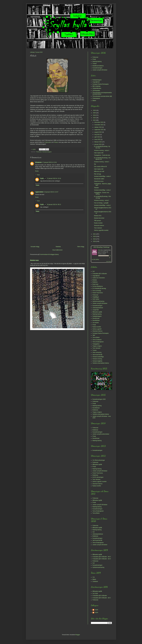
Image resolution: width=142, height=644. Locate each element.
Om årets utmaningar (99, 460)
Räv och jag (97, 174)
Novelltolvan (96, 320)
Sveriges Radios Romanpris (101, 84)
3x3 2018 (95, 594)
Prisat (56, 142)
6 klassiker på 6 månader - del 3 (102, 557)
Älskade (96, 188)
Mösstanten (38, 162)
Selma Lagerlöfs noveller (101, 230)
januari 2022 (98, 144)
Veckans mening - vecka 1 (102, 200)
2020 (95, 236)
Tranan (95, 64)
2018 (95, 241)
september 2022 (99, 130)
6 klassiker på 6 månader (100, 274)
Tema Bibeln (96, 337)
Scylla (42, 178)
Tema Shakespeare (98, 342)
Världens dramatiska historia (101, 363)
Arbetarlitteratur (97, 88)
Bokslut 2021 (98, 216)
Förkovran (48, 142)
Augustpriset (96, 82)
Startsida (58, 247)
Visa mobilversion (57, 250)
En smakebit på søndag (99, 288)
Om (94, 577)
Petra (99, 250)
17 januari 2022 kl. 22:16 (54, 178)
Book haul (95, 284)
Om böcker (96, 323)
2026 (95, 110)
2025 (95, 113)
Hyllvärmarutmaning (98, 301)
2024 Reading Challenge (101, 247)
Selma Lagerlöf (97, 329)
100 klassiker (96, 91)
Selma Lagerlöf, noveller (100, 482)
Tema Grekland (97, 340)
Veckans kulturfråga (98, 357)
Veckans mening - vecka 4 (102, 150)
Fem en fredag (97, 291)
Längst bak (96, 310)
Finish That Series (98, 293)
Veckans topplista (97, 361)
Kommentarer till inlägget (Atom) (49, 254)
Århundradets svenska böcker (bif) (102, 96)
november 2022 (99, 125)
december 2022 (99, 122)
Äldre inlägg (81, 247)
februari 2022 (98, 142)
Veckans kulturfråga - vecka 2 (102, 190)
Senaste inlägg (35, 247)
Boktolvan (95, 410)
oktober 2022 (98, 127)
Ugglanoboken (39, 192)
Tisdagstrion (96, 344)
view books (109, 261)
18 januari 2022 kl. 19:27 (51, 192)
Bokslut (95, 280)
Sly (95, 164)
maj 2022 (97, 135)
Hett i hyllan (96, 299)
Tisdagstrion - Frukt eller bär (102, 155)
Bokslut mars (34, 260)
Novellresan (96, 318)
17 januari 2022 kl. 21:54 (49, 162)
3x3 (94, 271)
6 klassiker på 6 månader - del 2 (102, 598)
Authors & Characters (99, 278)
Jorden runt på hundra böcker (101, 434)
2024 (95, 115)
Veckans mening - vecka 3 (102, 162)
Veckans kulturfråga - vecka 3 (102, 176)
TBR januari (97, 221)
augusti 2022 (98, 132)
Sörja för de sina (99, 181)
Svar (38, 175)
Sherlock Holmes (99, 226)
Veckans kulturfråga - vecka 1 (102, 205)
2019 (95, 239)
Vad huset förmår (97, 355)
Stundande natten (99, 179)
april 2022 (97, 137)
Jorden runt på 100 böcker (100, 70)
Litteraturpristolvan (98, 308)
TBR (94, 335)
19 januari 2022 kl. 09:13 (54, 204)
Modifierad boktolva (98, 66)
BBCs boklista (96, 86)
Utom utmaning (97, 352)
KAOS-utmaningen (98, 477)
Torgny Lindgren (97, 346)
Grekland (95, 581)
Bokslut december (99, 218)
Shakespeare (96, 98)
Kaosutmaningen (97, 68)
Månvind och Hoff (99, 171)
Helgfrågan (96, 297)
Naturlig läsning (97, 61)
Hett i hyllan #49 (99, 153)
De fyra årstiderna (98, 286)
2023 (95, 118)
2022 (95, 120)
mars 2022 (98, 139)
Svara (37, 171)
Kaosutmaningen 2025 (99, 399)
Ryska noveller (98, 223)
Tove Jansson (98, 228)
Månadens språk (97, 312)
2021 (95, 234)
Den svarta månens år (100, 167)
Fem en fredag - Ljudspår (101, 203)
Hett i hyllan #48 (99, 169)
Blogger (78, 635)
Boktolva (95, 282)
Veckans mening (97, 359)
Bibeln (94, 101)
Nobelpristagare (47, 152)
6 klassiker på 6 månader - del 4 (102, 559)
